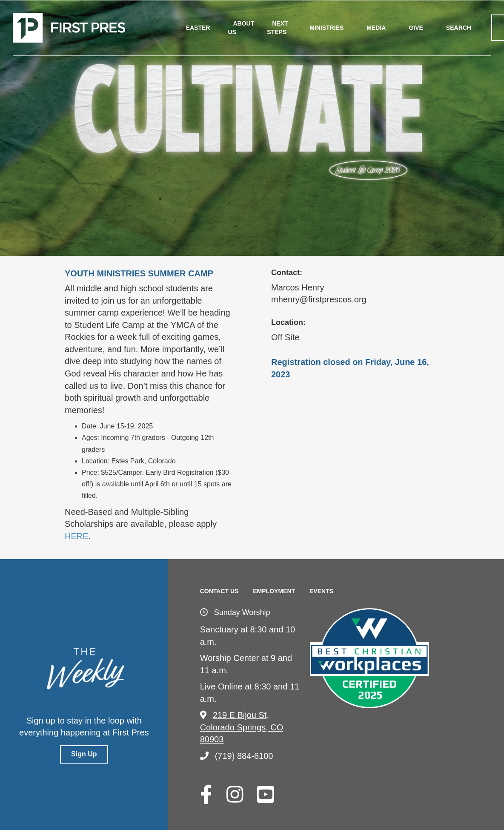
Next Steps (277, 28)
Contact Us (219, 591)
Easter (198, 28)
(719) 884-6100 (237, 756)
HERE (77, 536)
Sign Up (84, 754)
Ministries (326, 28)
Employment (274, 591)
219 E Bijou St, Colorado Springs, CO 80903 (242, 727)
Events (321, 591)
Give (416, 28)
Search (459, 28)
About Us (241, 28)
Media (376, 28)
